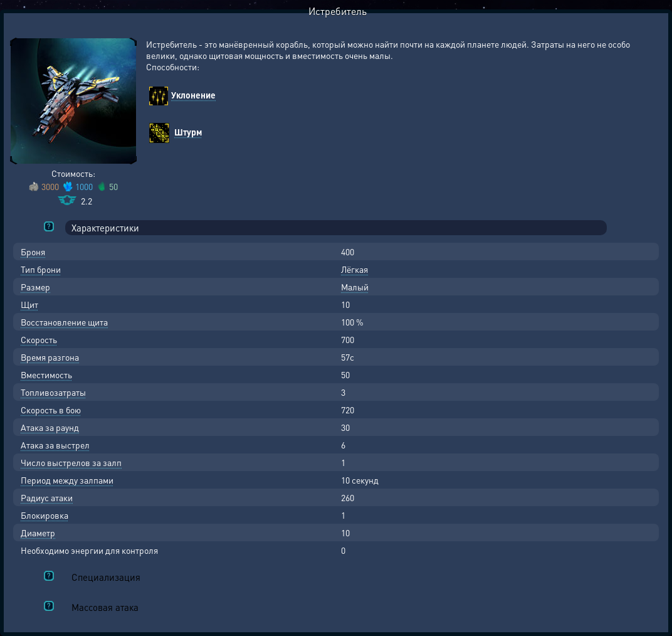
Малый (355, 287)
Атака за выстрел (55, 445)
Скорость (39, 339)
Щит (29, 304)
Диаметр (38, 533)
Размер (35, 287)
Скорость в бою (51, 410)
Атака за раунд (50, 427)
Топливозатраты (53, 392)
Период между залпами (67, 480)
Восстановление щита (64, 322)
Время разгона (50, 357)
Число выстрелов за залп (71, 462)
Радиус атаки (47, 497)
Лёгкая (354, 269)
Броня (33, 252)
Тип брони (41, 269)
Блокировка (45, 515)
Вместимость (46, 374)
